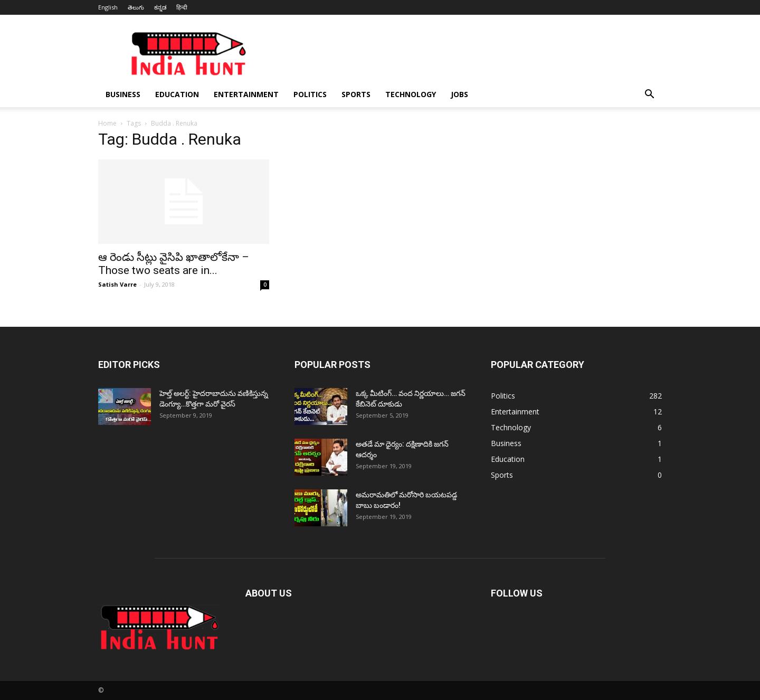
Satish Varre (117, 284)
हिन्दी (182, 7)
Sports (356, 94)
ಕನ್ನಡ (160, 7)
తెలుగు (136, 7)
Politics (310, 94)
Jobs (459, 94)
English (108, 7)
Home (107, 123)
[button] (649, 95)
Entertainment (246, 94)
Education (177, 94)
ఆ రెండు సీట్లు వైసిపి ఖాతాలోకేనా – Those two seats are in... (174, 264)
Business (123, 94)
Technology (411, 94)
